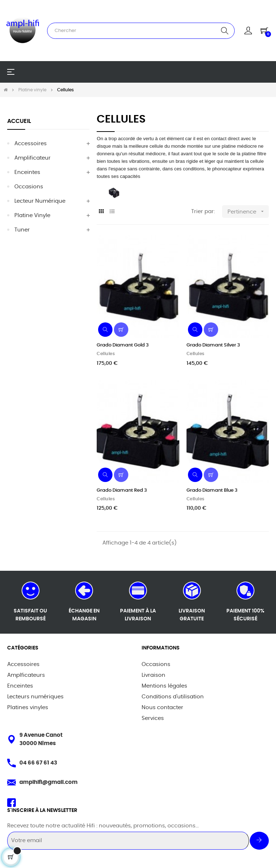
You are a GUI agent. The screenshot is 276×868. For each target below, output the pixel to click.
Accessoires (31, 144)
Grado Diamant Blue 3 (212, 490)
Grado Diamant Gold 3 (123, 345)
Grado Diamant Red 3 (122, 490)
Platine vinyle (32, 215)
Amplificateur (33, 158)
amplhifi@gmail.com (49, 782)
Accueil (19, 121)
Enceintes (27, 172)
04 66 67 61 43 (38, 763)
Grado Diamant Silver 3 (213, 345)
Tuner (22, 230)
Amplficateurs (26, 675)
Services (153, 718)
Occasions (29, 187)
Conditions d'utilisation (173, 697)
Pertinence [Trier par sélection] (248, 212)
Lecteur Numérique (40, 201)
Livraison (153, 675)
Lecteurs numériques (35, 697)
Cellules (106, 354)
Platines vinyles (28, 708)
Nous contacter (162, 708)
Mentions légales (164, 686)
